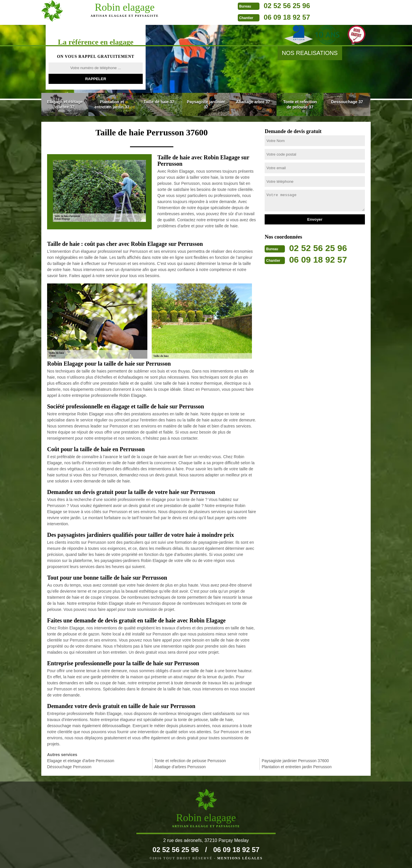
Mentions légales (240, 858)
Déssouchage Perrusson (69, 767)
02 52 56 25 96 (236, 6)
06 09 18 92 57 (236, 17)
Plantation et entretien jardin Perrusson (297, 767)
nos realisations (310, 53)
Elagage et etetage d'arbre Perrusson (81, 761)
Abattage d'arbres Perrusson (180, 767)
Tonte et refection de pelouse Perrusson (190, 761)
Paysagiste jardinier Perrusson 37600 (295, 761)
